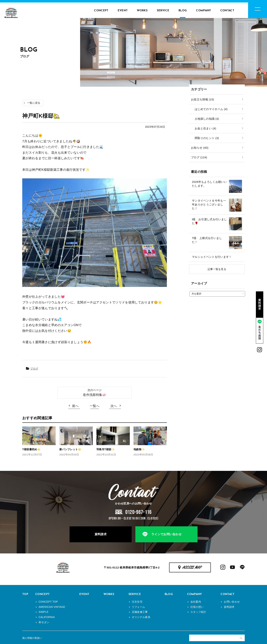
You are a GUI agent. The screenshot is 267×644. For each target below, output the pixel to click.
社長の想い (197, 607)
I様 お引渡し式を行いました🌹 (209, 221)
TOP (25, 594)
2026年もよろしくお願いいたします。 (209, 184)
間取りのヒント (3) (207, 138)
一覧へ (95, 406)
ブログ (34, 369)
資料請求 (101, 534)
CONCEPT (101, 11)
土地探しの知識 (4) (207, 119)
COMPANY (203, 11)
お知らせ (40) (200, 148)
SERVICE (163, 11)
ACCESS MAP (192, 568)
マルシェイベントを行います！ (212, 257)
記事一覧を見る (217, 269)
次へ (114, 406)
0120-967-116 (139, 512)
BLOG (183, 11)
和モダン (44, 622)
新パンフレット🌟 (70, 449)
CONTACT (227, 11)
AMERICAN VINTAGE (52, 607)
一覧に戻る (34, 103)
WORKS (142, 11)
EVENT (123, 11)
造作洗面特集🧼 (94, 395)
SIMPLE (43, 612)
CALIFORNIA (47, 617)
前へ (75, 406)
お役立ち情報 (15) (202, 99)
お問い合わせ (232, 602)
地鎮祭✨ (139, 449)
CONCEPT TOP (48, 602)
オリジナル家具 (141, 617)
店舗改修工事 (140, 612)
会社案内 (196, 602)
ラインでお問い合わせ (166, 534)
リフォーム (139, 607)
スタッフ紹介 (198, 612)
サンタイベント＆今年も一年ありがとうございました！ (209, 204)
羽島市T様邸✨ (106, 449)
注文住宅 (137, 602)
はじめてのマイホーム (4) (211, 109)
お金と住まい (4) (205, 128)
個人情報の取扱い (32, 638)
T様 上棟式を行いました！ (207, 240)
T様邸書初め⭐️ (31, 449)
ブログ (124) (199, 157)
